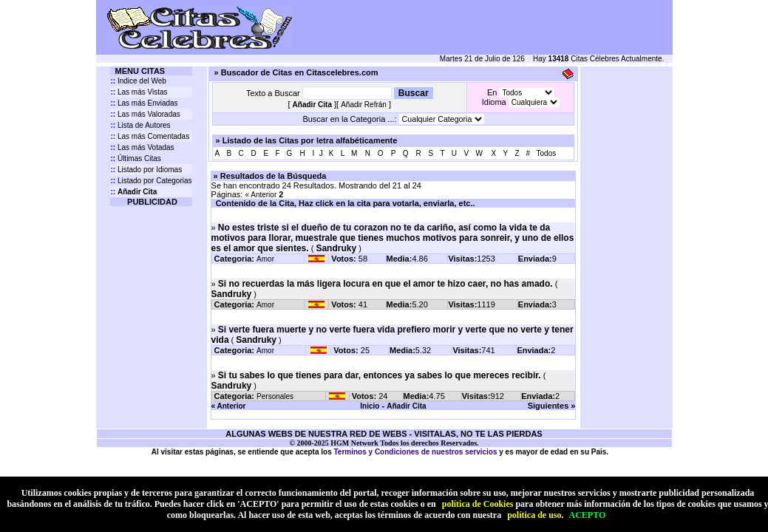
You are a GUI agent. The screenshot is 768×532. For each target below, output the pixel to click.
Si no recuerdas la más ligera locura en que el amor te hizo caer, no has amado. (385, 284)
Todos (547, 153)
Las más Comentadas (150, 136)
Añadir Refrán (364, 105)
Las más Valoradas (145, 114)
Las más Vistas (139, 92)
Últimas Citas (135, 158)
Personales (275, 396)
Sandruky (336, 248)
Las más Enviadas (144, 103)
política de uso (534, 515)
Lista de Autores (140, 125)
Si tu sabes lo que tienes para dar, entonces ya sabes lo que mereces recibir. (380, 375)
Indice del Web (138, 81)
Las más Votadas (142, 147)
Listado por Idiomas (146, 170)
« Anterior (261, 195)
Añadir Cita (406, 406)
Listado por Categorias (151, 181)
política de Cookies (478, 504)
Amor (265, 259)
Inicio (370, 406)
